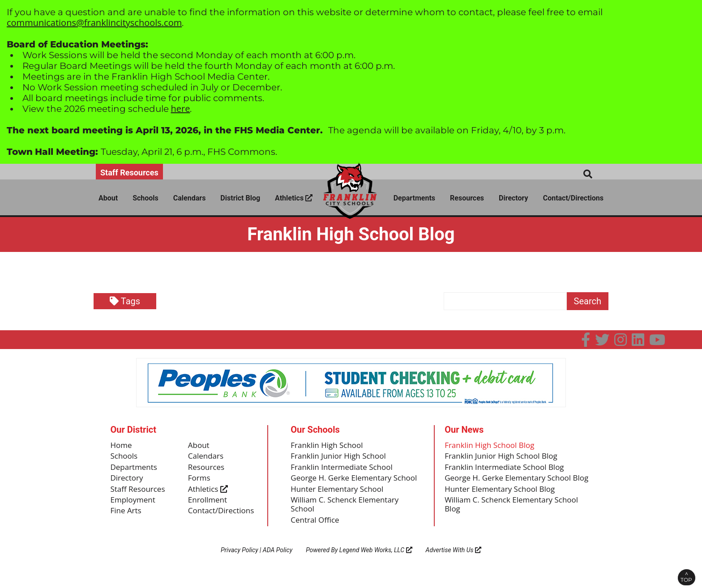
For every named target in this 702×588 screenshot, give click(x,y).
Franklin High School (329, 446)
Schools (146, 198)
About (108, 198)
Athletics (294, 198)
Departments (414, 198)
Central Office (316, 534)
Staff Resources (129, 173)
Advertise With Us (454, 564)
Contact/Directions (573, 198)
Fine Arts (127, 515)
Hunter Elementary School (340, 501)
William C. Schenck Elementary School (348, 518)
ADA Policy (278, 564)
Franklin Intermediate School (345, 469)
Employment (134, 503)
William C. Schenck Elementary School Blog (515, 518)
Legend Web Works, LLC (376, 564)
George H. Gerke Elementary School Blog (512, 485)
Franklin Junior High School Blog (504, 457)
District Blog (240, 198)
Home (122, 446)
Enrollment (209, 503)
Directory (514, 198)
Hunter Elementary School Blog (503, 501)
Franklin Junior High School (341, 457)
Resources (467, 198)
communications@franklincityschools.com (94, 23)
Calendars (190, 198)
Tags (125, 301)
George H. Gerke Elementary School (344, 485)
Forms (200, 480)
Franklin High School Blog (492, 446)
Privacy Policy (240, 564)
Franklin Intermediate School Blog (508, 469)
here (181, 109)
